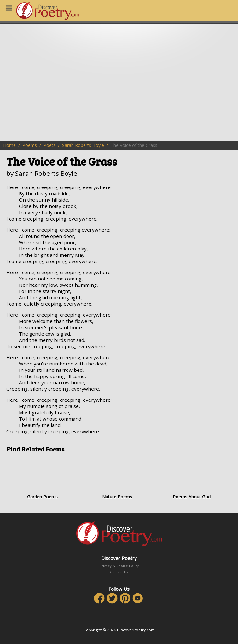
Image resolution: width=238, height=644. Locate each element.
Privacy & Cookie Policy (119, 566)
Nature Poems (117, 478)
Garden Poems (42, 478)
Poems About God (192, 478)
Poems (30, 145)
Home (9, 145)
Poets (49, 145)
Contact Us (119, 572)
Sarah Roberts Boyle (83, 145)
